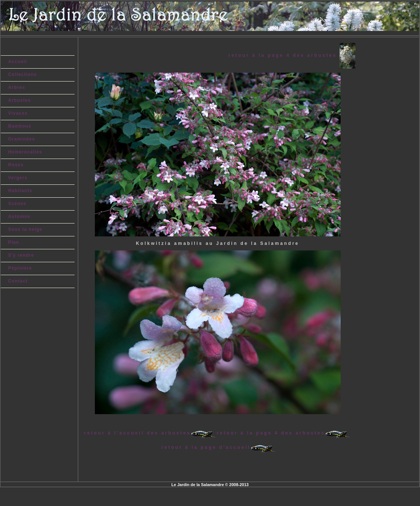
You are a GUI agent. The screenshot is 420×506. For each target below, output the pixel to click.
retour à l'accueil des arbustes (137, 433)
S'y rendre (21, 255)
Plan (14, 242)
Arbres (17, 87)
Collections (23, 74)
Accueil (18, 62)
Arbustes (20, 100)
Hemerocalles (25, 152)
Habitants (20, 191)
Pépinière (20, 268)
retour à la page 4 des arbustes (284, 55)
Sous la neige (25, 229)
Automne (19, 216)
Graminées (22, 139)
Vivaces (18, 113)
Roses (16, 165)
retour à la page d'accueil (206, 447)
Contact (18, 281)
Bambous (20, 126)
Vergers (18, 178)
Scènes (17, 204)
